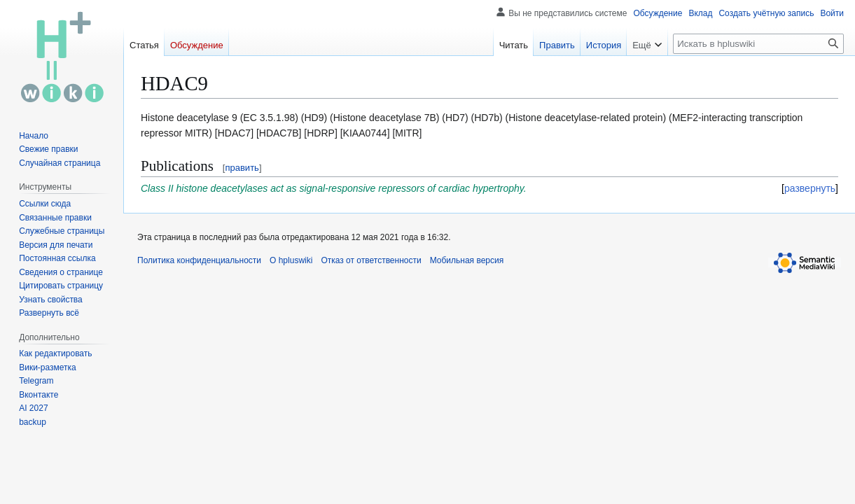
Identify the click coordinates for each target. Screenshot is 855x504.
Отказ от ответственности (371, 260)
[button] (49, 313)
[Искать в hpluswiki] (758, 44)
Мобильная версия (467, 260)
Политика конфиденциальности (199, 260)
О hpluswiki (291, 260)
